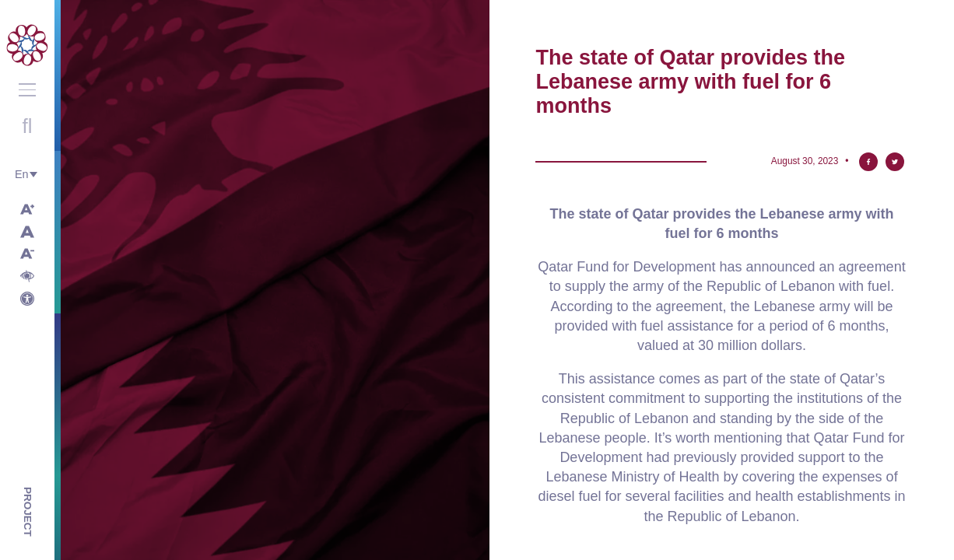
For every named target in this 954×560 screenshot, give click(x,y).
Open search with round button (27, 126)
